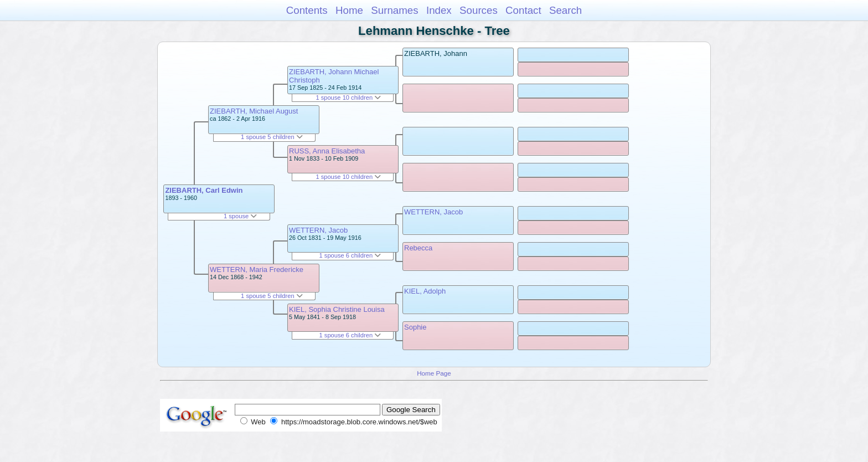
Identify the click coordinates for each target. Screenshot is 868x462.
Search (565, 10)
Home (349, 10)
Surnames (394, 10)
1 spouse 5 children (272, 137)
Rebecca (418, 248)
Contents (307, 10)
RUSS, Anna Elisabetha (327, 151)
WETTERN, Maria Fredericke (257, 269)
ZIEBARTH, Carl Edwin (204, 190)
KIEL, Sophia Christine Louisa (337, 309)
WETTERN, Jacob (318, 230)
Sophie (415, 327)
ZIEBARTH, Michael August (254, 111)
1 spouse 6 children (350, 255)
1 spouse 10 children (348, 97)
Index (439, 10)
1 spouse (240, 216)
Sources (479, 10)
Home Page (434, 373)
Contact (523, 10)
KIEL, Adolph (425, 291)
